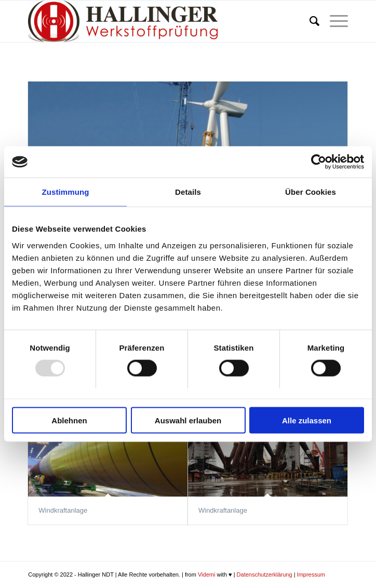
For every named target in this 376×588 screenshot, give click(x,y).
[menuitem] (309, 21)
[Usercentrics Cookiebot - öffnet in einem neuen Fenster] (319, 162)
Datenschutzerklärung (265, 574)
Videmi (206, 574)
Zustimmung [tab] (66, 192)
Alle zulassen (307, 420)
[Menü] (334, 21)
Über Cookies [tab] (311, 192)
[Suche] (309, 21)
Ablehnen (69, 420)
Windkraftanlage (63, 510)
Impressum (311, 574)
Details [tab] (188, 192)
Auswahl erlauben (188, 420)
